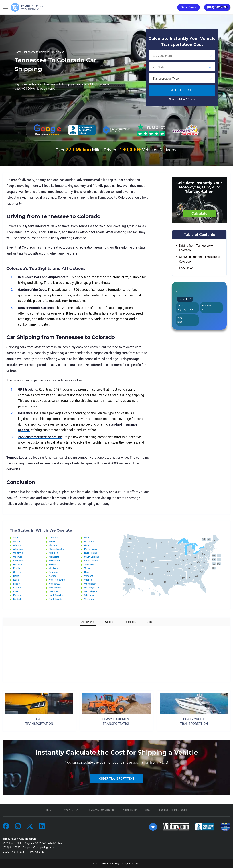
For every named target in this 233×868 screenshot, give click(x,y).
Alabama (18, 538)
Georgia (17, 572)
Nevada (53, 576)
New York (53, 591)
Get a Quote (188, 7)
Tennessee (89, 565)
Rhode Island (91, 553)
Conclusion (186, 268)
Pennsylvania (91, 549)
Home (18, 52)
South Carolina (92, 557)
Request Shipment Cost (173, 810)
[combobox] (182, 56)
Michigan (53, 553)
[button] (3, 629)
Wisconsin (89, 595)
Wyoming (89, 599)
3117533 (19, 852)
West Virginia (91, 591)
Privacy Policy (69, 810)
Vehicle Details (182, 90)
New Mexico (55, 588)
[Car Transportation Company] (6, 826)
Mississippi (54, 561)
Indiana (17, 588)
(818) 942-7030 (217, 7)
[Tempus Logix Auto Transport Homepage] (27, 7)
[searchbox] (169, 56)
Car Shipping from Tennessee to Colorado (200, 259)
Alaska (17, 541)
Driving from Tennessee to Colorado (196, 248)
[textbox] (182, 79)
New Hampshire (57, 580)
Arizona (17, 545)
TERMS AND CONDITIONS (100, 810)
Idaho (16, 580)
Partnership (129, 810)
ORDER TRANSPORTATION (116, 779)
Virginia (88, 580)
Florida (17, 568)
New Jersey (54, 584)
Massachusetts (56, 549)
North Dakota (55, 599)
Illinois (16, 584)
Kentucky (18, 599)
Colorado (18, 557)
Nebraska (54, 572)
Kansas (17, 595)
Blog (148, 810)
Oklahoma (89, 541)
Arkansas (18, 549)
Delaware (18, 565)
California (18, 553)
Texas (87, 568)
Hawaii (17, 576)
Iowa (16, 591)
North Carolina (56, 595)
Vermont (89, 576)
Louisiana (54, 538)
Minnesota (54, 557)
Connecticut (19, 561)
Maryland (53, 545)
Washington (90, 584)
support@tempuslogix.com (40, 847)
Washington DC (92, 588)
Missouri (53, 565)
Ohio (87, 538)
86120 (41, 852)
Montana (53, 568)
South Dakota (91, 561)
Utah (87, 572)
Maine (52, 541)
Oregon (88, 545)
